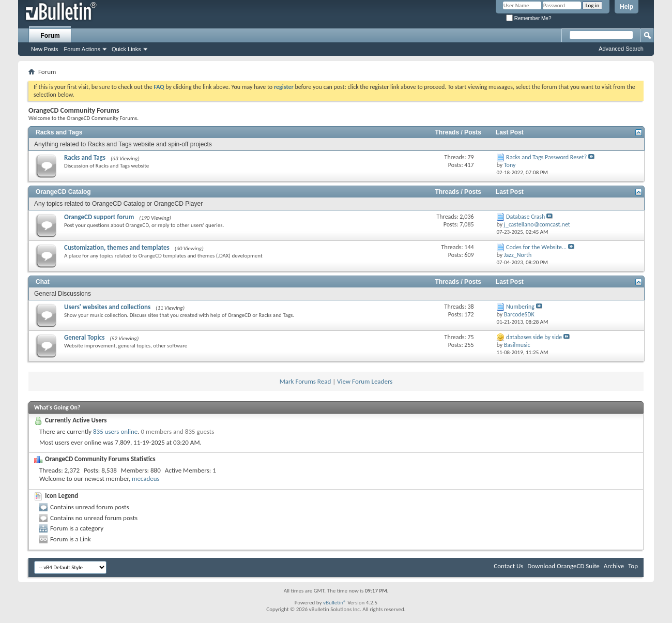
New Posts (45, 49)
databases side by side (534, 337)
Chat (43, 282)
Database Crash (525, 217)
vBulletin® (335, 603)
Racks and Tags (59, 132)
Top (633, 566)
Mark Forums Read (306, 381)
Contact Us (508, 566)
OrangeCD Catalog (63, 192)
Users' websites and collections (107, 307)
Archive (614, 566)
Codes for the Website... (536, 247)
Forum (50, 36)
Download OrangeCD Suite (563, 566)
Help (627, 7)
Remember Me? (529, 18)
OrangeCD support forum (99, 217)
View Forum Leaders (365, 381)
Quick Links (126, 49)
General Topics (84, 337)
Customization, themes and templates (117, 247)
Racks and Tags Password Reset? (546, 157)
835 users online (115, 431)
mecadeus (146, 478)
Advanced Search (621, 49)
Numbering (520, 307)
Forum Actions (82, 49)
